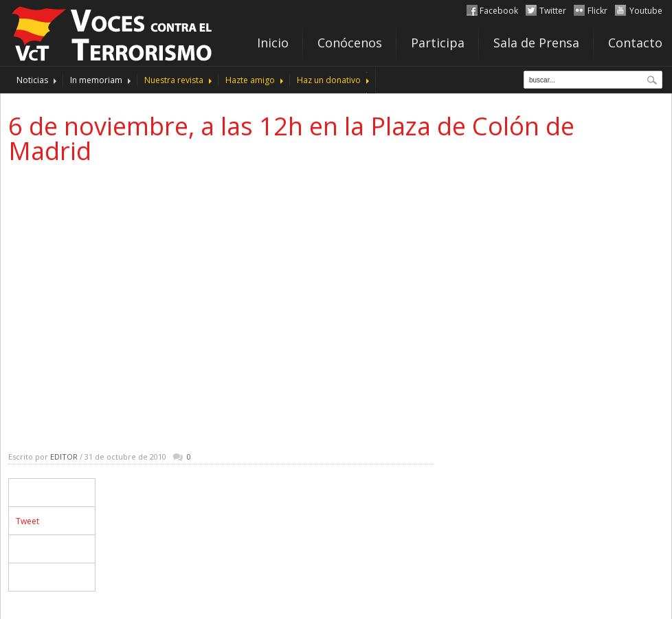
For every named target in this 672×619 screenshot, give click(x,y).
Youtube (646, 11)
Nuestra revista (174, 80)
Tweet (27, 521)
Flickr (597, 11)
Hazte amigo (250, 80)
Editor (64, 457)
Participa (438, 43)
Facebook (499, 11)
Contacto (635, 43)
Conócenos (350, 43)
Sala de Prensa (536, 43)
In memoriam (96, 80)
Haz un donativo (329, 80)
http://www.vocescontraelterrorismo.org (113, 32)
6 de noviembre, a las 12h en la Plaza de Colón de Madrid (291, 138)
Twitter (553, 11)
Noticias (32, 80)
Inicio (273, 43)
